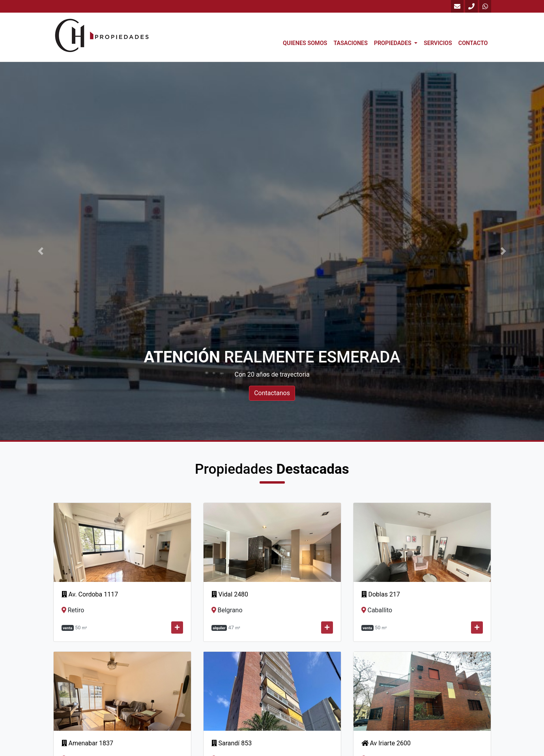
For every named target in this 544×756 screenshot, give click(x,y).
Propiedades (393, 43)
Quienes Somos (305, 43)
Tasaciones (351, 43)
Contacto (473, 43)
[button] (41, 251)
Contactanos (272, 393)
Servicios (438, 43)
